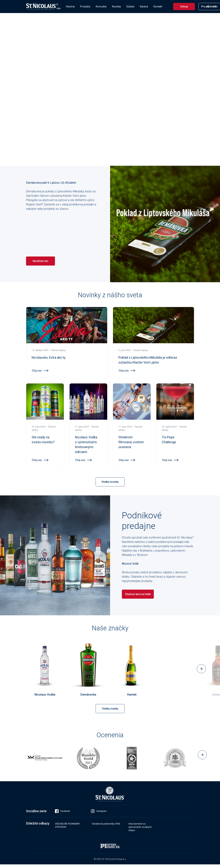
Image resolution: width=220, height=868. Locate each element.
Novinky (117, 7)
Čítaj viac (40, 371)
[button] (201, 669)
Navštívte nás (40, 261)
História (70, 7)
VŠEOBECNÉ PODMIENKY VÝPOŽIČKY (67, 829)
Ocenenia (110, 735)
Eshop (184, 7)
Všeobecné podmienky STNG (106, 827)
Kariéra (144, 7)
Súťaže (130, 7)
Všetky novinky (110, 482)
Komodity (101, 7)
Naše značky (110, 628)
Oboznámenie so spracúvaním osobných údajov (140, 831)
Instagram (99, 815)
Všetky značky (110, 709)
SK (215, 7)
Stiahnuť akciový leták (138, 594)
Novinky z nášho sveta (110, 295)
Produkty (85, 7)
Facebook (62, 815)
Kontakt (158, 7)
